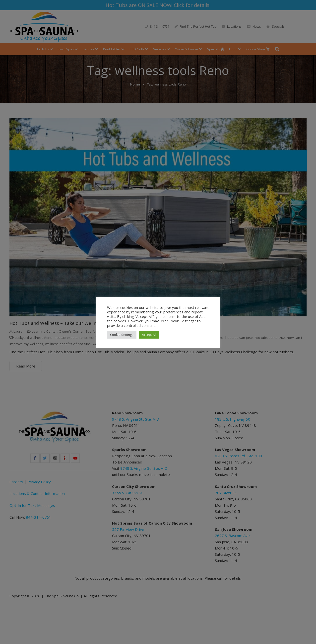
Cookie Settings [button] (122, 335)
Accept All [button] (149, 335)
